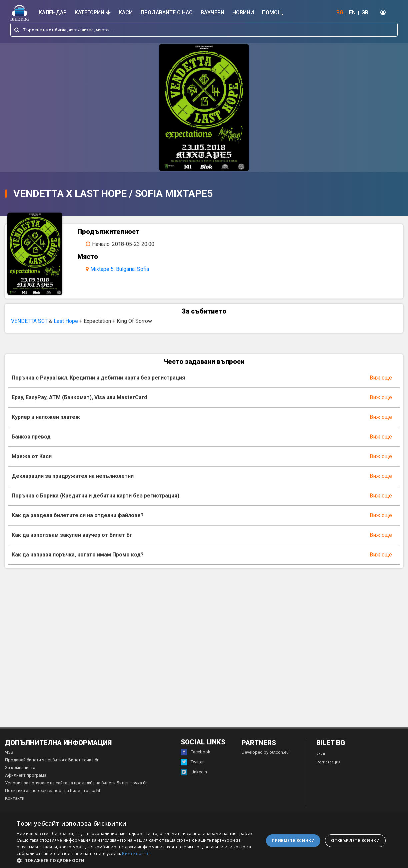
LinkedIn (194, 779)
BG (340, 12)
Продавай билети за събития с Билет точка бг (52, 767)
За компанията (20, 775)
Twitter (192, 769)
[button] (137, 860)
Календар (53, 12)
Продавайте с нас (167, 12)
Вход (321, 761)
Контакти (15, 806)
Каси (126, 12)
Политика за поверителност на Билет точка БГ (53, 798)
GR (365, 12)
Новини (243, 12)
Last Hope (66, 328)
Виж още (381, 385)
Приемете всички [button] (293, 841)
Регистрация (328, 770)
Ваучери (212, 12)
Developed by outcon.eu (265, 760)
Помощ (272, 12)
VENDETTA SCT (29, 328)
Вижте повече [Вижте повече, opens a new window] (136, 854)
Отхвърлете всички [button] (355, 841)
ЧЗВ (9, 760)
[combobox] (204, 30)
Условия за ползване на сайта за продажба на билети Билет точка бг (76, 790)
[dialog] (204, 841)
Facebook (195, 759)
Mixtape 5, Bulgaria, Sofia (125, 269)
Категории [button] (93, 12)
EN (352, 12)
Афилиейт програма (26, 783)
